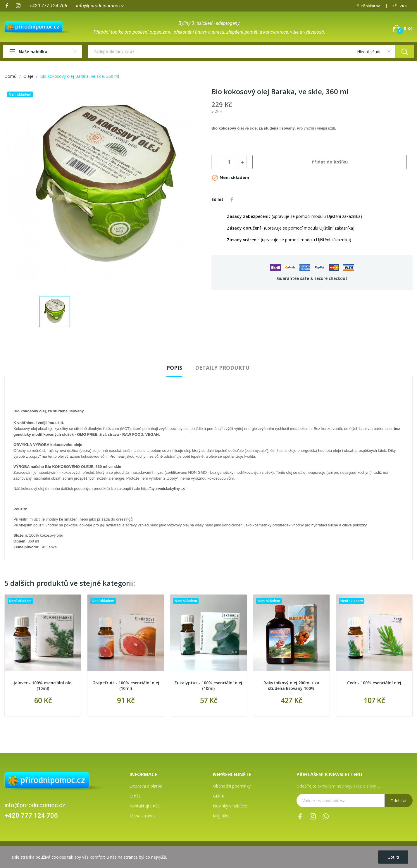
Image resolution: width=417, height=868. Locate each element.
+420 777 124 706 (31, 816)
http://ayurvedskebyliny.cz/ (163, 489)
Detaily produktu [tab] (222, 368)
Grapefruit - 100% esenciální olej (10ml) (126, 686)
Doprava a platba (146, 786)
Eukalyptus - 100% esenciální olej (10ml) (208, 686)
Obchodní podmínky (232, 786)
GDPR (219, 796)
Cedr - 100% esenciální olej (374, 683)
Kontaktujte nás (145, 806)
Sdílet (232, 199)
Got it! (393, 857)
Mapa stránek (143, 816)
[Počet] (229, 162)
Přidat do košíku (330, 162)
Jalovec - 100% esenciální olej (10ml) (43, 686)
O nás (135, 796)
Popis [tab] (174, 368)
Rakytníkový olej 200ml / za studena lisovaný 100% (291, 686)
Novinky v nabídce (230, 806)
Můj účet (221, 816)
